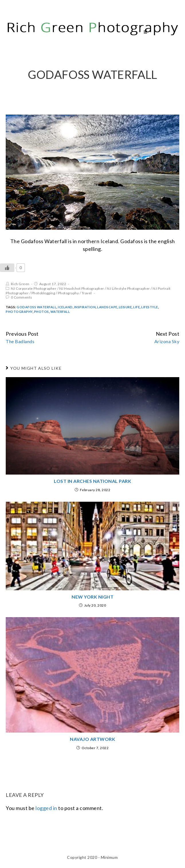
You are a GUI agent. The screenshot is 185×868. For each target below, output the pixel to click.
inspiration (85, 307)
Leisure (125, 307)
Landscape (107, 307)
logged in (46, 808)
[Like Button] (7, 268)
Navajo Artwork (92, 739)
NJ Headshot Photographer (82, 288)
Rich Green (20, 284)
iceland (65, 307)
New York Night (92, 597)
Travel (87, 293)
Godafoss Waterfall (37, 307)
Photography (68, 293)
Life (136, 307)
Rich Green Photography (59, 32)
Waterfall (60, 312)
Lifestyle (150, 307)
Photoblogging (43, 293)
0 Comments (22, 297)
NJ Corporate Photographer (34, 288)
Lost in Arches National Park (92, 481)
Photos (42, 312)
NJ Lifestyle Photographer (128, 288)
